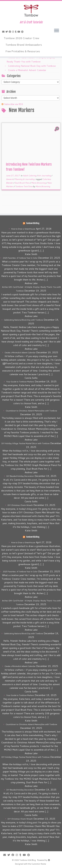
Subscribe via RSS (14, 104)
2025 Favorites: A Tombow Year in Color (20, 258)
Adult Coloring (30, 176)
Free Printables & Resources (23, 51)
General (10, 179)
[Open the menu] (57, 31)
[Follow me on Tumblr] (16, 32)
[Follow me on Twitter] (7, 32)
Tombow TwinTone (24, 186)
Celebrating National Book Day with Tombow (32, 66)
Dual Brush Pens (22, 183)
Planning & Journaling (25, 179)
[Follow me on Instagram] (14, 32)
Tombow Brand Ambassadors (24, 45)
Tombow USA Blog (33, 223)
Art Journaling (45, 176)
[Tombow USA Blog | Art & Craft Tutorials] (31, 11)
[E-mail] (4, 32)
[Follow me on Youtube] (19, 32)
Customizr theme (39, 864)
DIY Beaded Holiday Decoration (20, 476)
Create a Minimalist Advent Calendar (27, 70)
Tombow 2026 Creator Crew (21, 38)
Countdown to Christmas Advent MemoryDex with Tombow (31, 411)
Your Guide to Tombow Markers (20, 382)
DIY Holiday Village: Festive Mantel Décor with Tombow (26, 443)
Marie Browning (39, 183)
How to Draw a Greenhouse (23, 229)
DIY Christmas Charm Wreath (20, 505)
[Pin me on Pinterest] (23, 32)
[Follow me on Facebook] (10, 32)
